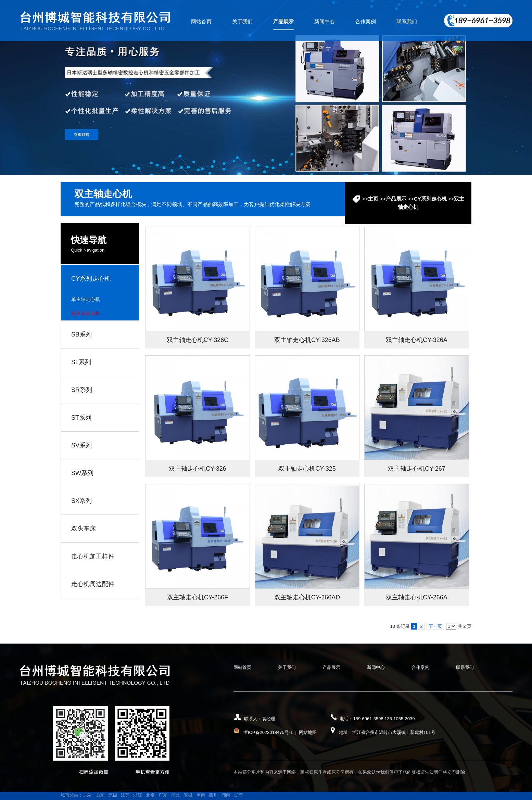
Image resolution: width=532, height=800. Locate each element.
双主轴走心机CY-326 (197, 469)
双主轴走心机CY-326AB (307, 340)
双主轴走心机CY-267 (416, 469)
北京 (150, 795)
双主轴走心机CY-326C (198, 340)
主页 (373, 199)
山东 (100, 795)
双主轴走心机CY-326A (416, 340)
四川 (213, 795)
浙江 (138, 795)
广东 (163, 795)
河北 (176, 795)
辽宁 (239, 795)
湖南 (226, 795)
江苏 (125, 795)
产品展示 (396, 199)
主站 (87, 795)
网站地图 (308, 732)
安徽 (188, 795)
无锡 (113, 795)
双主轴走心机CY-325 (307, 469)
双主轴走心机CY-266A (416, 597)
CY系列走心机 (430, 199)
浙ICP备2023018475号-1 (268, 732)
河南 (201, 795)
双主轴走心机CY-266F (198, 597)
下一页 (435, 626)
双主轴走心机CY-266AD (307, 597)
